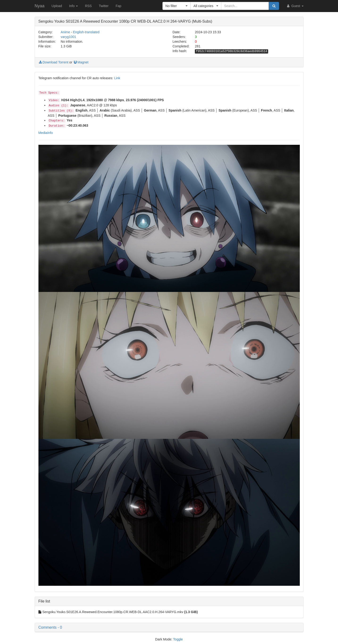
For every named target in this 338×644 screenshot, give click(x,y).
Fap (118, 6)
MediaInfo (46, 133)
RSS (88, 6)
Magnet (81, 62)
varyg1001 (68, 37)
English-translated (86, 32)
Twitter (104, 6)
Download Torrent (53, 62)
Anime (65, 32)
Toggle (178, 639)
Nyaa (40, 6)
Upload (57, 6)
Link (117, 78)
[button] (177, 6)
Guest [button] (295, 6)
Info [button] (73, 6)
